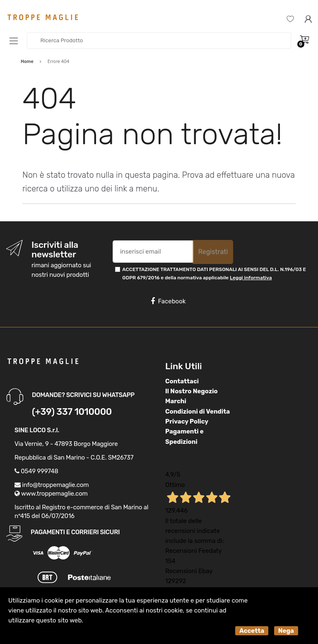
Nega (286, 631)
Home (27, 62)
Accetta (252, 631)
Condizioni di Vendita (198, 412)
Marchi (176, 401)
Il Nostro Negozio (192, 391)
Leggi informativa (251, 278)
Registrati (213, 252)
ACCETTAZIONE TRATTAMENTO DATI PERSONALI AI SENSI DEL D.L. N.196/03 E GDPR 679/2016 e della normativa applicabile (214, 273)
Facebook (168, 301)
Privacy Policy (187, 421)
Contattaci (182, 381)
